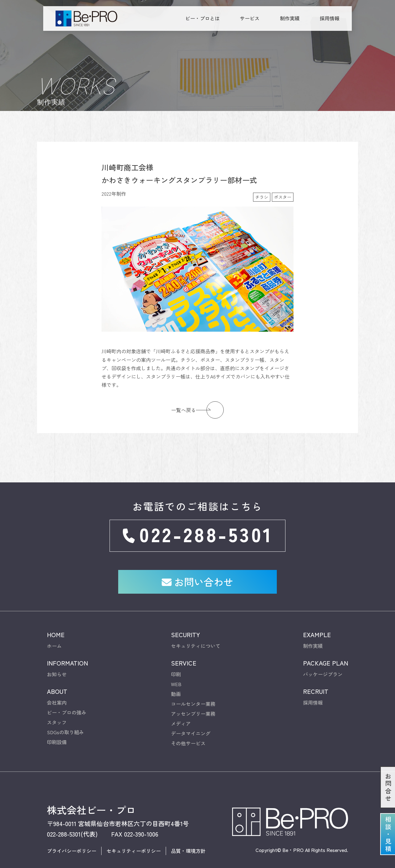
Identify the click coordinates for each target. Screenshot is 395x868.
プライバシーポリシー (72, 840)
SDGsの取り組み (65, 721)
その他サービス (188, 732)
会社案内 (57, 692)
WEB (176, 673)
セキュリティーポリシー (134, 840)
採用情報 (330, 18)
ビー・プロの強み (67, 702)
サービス (250, 18)
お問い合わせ (197, 571)
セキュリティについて (196, 635)
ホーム (54, 635)
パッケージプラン (323, 663)
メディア (181, 713)
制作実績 (290, 18)
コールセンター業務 (193, 693)
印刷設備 (57, 731)
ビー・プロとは (202, 18)
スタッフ (57, 711)
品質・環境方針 (188, 840)
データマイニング (191, 723)
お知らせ (57, 663)
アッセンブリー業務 (193, 703)
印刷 (176, 663)
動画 (176, 683)
